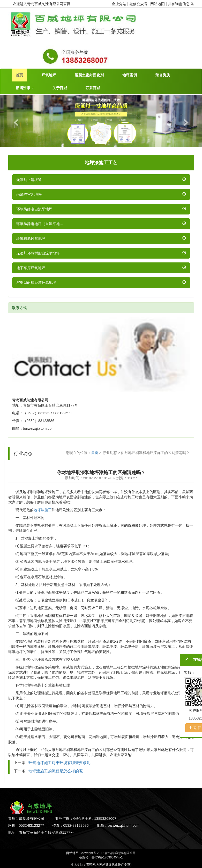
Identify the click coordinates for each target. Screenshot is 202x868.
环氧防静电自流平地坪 (34, 209)
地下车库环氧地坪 (31, 268)
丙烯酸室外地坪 (29, 194)
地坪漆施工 (43, 510)
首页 (19, 75)
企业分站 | (120, 4)
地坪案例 (130, 75)
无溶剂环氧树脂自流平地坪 (38, 253)
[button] (15, 121)
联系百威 (93, 88)
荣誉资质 (163, 75)
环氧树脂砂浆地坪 (31, 238)
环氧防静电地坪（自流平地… (40, 224)
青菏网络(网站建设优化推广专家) (109, 865)
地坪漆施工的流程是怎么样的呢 (56, 771)
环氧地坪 (49, 75)
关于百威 (60, 88)
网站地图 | (159, 4)
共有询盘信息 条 (181, 4)
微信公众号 (139, 4)
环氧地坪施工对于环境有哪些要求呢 (59, 763)
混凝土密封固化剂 (89, 75)
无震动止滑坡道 (29, 180)
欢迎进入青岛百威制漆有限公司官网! (42, 4)
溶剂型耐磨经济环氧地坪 (36, 283)
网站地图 (72, 853)
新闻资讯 (25, 88)
